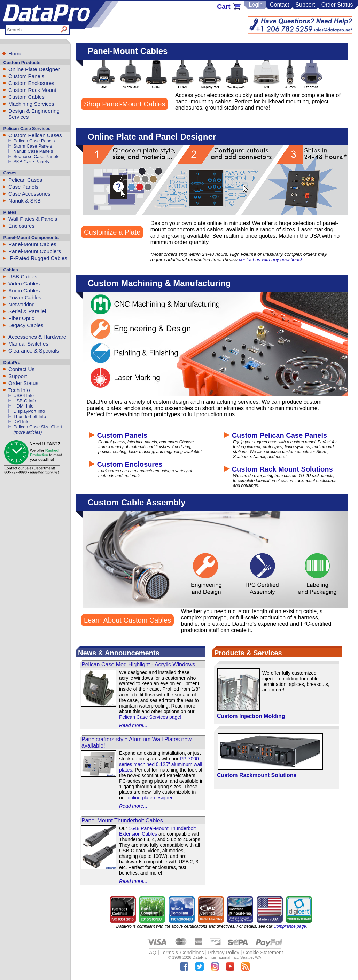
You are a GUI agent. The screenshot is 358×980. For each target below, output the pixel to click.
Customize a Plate (112, 232)
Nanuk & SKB (25, 201)
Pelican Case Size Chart (38, 427)
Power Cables (25, 297)
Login (255, 5)
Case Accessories (29, 194)
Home (15, 53)
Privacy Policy (224, 953)
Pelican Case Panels (34, 141)
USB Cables (23, 276)
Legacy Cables (26, 325)
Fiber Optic (21, 318)
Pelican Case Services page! (150, 717)
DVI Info (21, 422)
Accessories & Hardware (37, 337)
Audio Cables (24, 290)
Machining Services (31, 104)
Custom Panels (26, 76)
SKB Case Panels (31, 162)
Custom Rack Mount (32, 90)
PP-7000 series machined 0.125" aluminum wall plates (161, 764)
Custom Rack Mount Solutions (279, 469)
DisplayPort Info (29, 411)
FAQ (151, 953)
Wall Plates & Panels (33, 219)
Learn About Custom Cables (127, 620)
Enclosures (21, 226)
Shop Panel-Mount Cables (124, 104)
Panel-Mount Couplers (35, 251)
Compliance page (290, 926)
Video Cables (24, 283)
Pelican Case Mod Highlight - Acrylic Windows (138, 665)
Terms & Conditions (182, 953)
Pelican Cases (25, 180)
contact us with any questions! (270, 259)
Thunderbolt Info (30, 416)
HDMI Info (23, 406)
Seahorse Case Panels (36, 156)
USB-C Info (25, 401)
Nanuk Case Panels (33, 151)
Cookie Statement (263, 953)
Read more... (133, 725)
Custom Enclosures (31, 83)
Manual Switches (28, 344)
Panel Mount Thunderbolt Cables (122, 820)
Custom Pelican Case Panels (276, 435)
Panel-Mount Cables (32, 244)
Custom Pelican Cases (35, 135)
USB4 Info (24, 396)
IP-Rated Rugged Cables (38, 258)
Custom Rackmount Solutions (257, 775)
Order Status (337, 5)
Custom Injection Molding (251, 716)
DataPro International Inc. (215, 957)
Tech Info (19, 390)
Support (305, 5)
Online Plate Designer (34, 69)
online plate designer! (151, 798)
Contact (279, 5)
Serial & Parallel (27, 311)
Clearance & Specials (34, 351)
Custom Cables (26, 97)
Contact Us (21, 369)
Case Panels (23, 187)
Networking (22, 304)
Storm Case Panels (33, 146)
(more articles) (28, 432)
